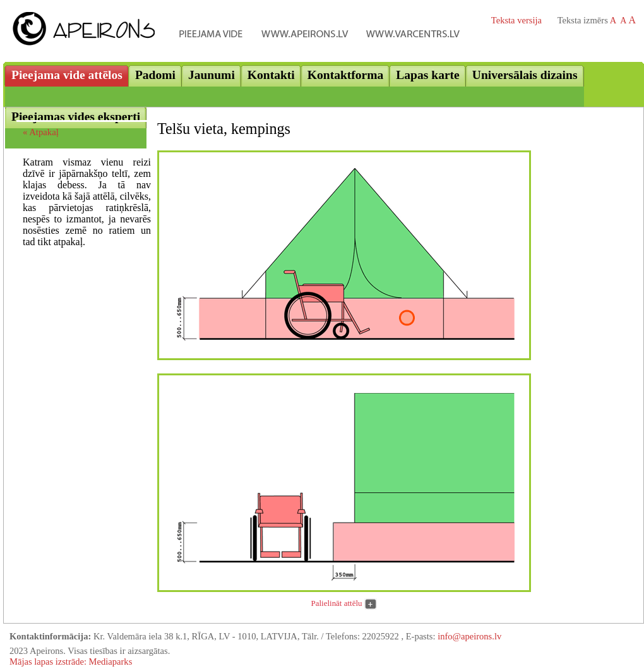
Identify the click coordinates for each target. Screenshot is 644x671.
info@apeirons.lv (469, 636)
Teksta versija (516, 20)
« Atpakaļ (41, 132)
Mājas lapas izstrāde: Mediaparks (71, 662)
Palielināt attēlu (337, 603)
